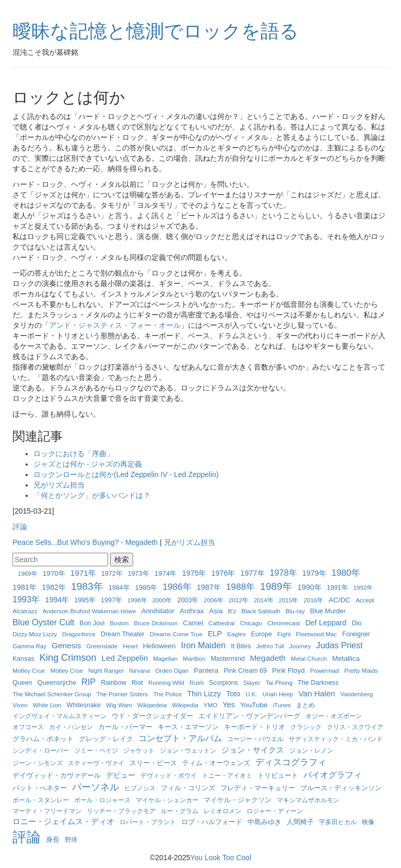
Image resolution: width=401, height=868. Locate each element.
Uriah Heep (278, 694)
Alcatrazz (25, 611)
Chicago (251, 623)
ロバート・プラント (148, 822)
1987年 (209, 587)
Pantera (206, 670)
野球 (71, 840)
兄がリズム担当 (59, 485)
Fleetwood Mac (317, 634)
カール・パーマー (125, 727)
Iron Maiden (203, 645)
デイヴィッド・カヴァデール (57, 775)
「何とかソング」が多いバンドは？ (92, 495)
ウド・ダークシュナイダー (152, 716)
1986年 (177, 587)
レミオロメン (222, 811)
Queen (22, 683)
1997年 (111, 600)
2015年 (289, 600)
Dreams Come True (176, 634)
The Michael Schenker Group (52, 694)
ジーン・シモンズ (38, 763)
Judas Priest (339, 645)
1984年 (119, 588)
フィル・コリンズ (188, 788)
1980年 (346, 573)
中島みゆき (264, 822)
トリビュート (278, 776)
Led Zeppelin (125, 658)
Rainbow (114, 683)
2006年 (214, 600)
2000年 (162, 600)
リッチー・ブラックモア (121, 811)
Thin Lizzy (204, 694)
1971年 (83, 573)
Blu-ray (295, 611)
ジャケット (139, 750)
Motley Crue (29, 670)
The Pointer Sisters (122, 694)
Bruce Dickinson (156, 623)
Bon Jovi (92, 623)
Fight (284, 634)
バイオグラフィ (333, 775)
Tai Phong (279, 682)
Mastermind (227, 659)
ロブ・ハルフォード (212, 822)
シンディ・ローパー (41, 750)
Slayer (252, 682)
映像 (368, 822)
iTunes (282, 705)
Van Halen (316, 693)
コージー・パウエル (255, 739)
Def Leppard (326, 623)
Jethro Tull (270, 646)
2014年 (264, 600)
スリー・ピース (153, 763)
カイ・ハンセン (71, 727)
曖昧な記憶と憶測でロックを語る (156, 31)
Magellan (165, 658)
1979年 (314, 573)
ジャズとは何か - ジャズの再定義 (88, 464)
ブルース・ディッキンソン (341, 788)
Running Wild (166, 682)
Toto (233, 694)
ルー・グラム (180, 811)
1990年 (310, 587)
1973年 (139, 574)
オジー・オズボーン (334, 716)
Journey (300, 646)
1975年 (194, 573)
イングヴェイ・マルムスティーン (60, 716)
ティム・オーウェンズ (216, 763)
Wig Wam (119, 705)
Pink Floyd (288, 670)
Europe (262, 634)
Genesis (66, 645)
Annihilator (158, 611)
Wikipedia (185, 705)
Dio (357, 623)
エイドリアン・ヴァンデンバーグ (249, 716)
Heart (130, 646)
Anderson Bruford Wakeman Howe (90, 611)
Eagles (236, 634)
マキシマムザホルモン (308, 800)
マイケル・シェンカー (167, 800)
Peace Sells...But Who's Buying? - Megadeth (85, 542)
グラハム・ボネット (43, 739)
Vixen (20, 705)
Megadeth (268, 658)
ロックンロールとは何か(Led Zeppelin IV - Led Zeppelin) (126, 474)
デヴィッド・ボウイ (169, 775)
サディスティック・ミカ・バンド (336, 739)
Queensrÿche (57, 683)
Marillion (194, 658)
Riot (137, 683)
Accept (365, 600)
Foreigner (356, 634)
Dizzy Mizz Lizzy (35, 634)
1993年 (26, 599)
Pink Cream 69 (245, 671)
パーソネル (96, 787)
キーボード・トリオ (255, 727)
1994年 (57, 600)
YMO (210, 705)
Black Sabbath (261, 611)
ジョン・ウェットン (188, 750)
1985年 (146, 587)
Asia (216, 611)
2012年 (239, 600)
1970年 (54, 573)
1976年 (223, 573)
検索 (122, 560)
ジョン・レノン (311, 750)
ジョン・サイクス (253, 750)
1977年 (253, 573)
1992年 (363, 587)
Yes (228, 705)
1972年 (112, 574)
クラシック (306, 727)
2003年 (188, 600)
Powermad (325, 670)
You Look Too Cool (221, 858)
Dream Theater (123, 634)
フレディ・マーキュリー (258, 788)
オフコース (28, 727)
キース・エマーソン (188, 727)
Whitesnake (84, 705)
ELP (215, 634)
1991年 (338, 588)
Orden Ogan (172, 670)
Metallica (346, 658)
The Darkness (318, 683)
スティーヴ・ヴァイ (96, 763)
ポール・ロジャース (102, 800)
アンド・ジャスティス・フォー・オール (115, 325)
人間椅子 (300, 822)
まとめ (305, 705)
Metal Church (309, 658)
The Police (167, 694)
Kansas (23, 659)
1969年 (28, 573)
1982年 (54, 587)
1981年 (25, 587)
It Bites (241, 646)
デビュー (121, 775)
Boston (119, 623)
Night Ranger (106, 670)
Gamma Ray (30, 646)
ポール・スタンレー (41, 800)
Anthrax (192, 611)
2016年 (313, 600)
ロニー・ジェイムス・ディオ (63, 821)
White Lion (47, 705)
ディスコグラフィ (291, 762)
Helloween (160, 646)
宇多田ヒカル (338, 822)
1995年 (85, 600)
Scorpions (223, 683)
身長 (53, 840)
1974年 (166, 573)
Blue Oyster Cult (43, 622)
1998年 (137, 600)
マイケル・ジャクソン (238, 800)
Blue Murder (328, 611)
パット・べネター (40, 788)
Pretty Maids (361, 670)
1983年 (87, 586)
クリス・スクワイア (355, 727)
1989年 (276, 586)
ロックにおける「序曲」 (74, 454)
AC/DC (339, 600)
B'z (232, 611)
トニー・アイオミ (227, 775)
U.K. (251, 694)
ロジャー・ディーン (275, 811)
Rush (197, 682)
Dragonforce (79, 634)
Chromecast (284, 623)
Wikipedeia (152, 705)
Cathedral (221, 623)
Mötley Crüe (67, 670)
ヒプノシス (140, 788)
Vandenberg (357, 694)
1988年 (240, 587)
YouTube (254, 705)
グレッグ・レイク (106, 739)
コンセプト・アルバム (180, 738)
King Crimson (68, 658)
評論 (20, 527)
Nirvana (139, 670)
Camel (193, 623)
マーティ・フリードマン (47, 811)
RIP (89, 682)
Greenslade (102, 646)
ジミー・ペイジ (96, 750)
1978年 (284, 573)
